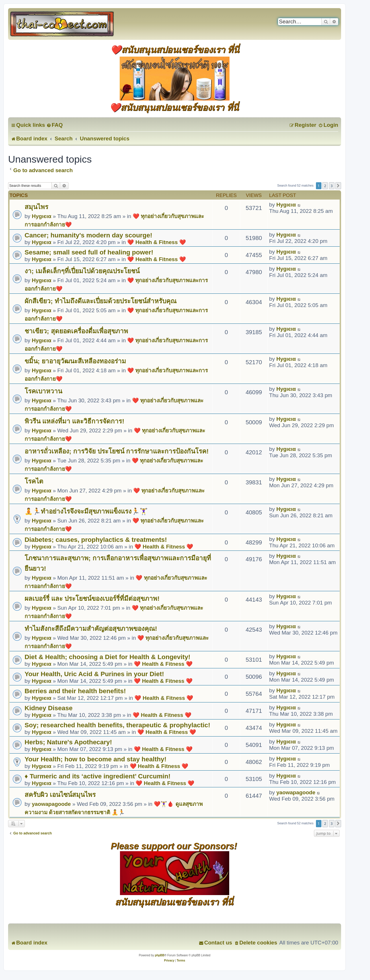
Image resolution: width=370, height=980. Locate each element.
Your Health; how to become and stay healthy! (96, 759)
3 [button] (332, 186)
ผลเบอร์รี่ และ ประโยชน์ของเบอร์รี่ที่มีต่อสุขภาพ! (92, 599)
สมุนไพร (36, 207)
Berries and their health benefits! (75, 691)
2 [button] (325, 186)
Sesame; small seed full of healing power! (89, 252)
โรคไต (34, 481)
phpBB (160, 955)
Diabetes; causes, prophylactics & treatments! (96, 540)
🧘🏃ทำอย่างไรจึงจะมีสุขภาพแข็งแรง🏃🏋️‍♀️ (86, 511)
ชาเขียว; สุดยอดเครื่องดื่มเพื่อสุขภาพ (76, 331)
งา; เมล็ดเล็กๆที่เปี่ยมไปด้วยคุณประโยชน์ (82, 271)
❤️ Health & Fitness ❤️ (157, 242)
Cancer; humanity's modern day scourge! (88, 235)
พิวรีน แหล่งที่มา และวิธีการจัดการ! (74, 421)
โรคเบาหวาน (43, 391)
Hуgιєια (42, 216)
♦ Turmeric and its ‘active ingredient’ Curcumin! (98, 776)
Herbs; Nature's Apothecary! (68, 742)
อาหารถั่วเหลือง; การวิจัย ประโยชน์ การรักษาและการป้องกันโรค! (117, 451)
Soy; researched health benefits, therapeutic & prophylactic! (117, 725)
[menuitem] (55, 125)
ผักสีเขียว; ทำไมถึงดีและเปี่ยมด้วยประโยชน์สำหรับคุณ (101, 301)
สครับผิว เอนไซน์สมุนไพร (60, 795)
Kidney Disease (49, 708)
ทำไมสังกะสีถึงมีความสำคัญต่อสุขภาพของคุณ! (91, 629)
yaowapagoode (51, 804)
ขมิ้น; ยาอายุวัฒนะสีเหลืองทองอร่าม (75, 361)
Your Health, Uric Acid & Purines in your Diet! (94, 674)
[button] (338, 186)
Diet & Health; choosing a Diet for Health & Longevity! (107, 657)
